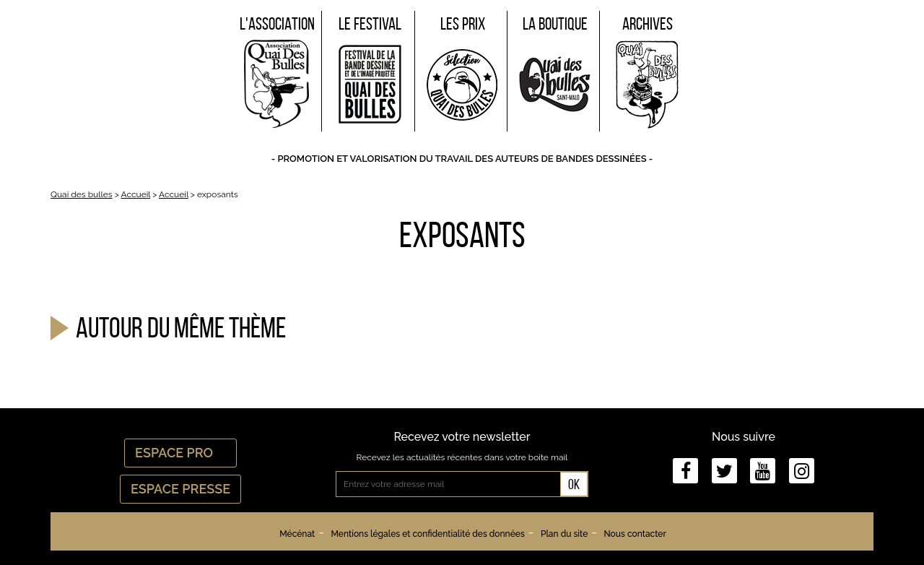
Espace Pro (180, 453)
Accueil (135, 194)
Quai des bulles (82, 194)
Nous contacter (635, 534)
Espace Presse (180, 489)
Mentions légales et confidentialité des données (427, 534)
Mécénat (297, 534)
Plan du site (564, 534)
